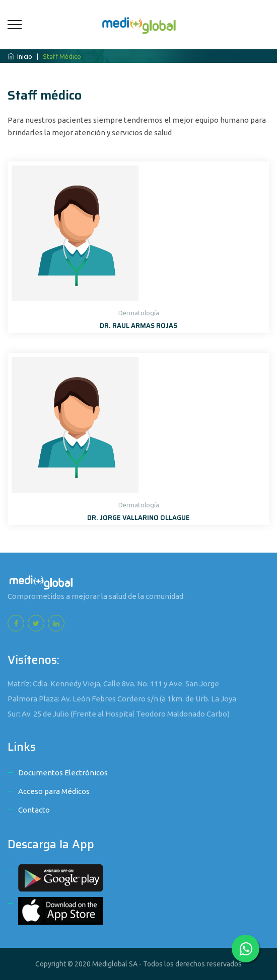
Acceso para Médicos (54, 791)
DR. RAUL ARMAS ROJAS (138, 326)
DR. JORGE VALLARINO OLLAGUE (138, 518)
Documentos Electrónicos (63, 773)
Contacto (34, 810)
